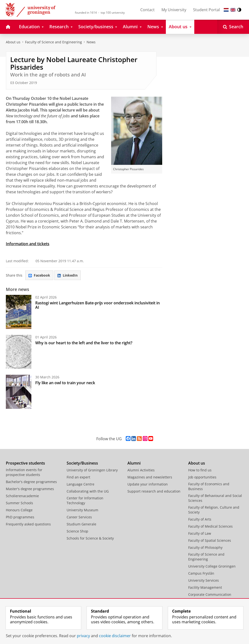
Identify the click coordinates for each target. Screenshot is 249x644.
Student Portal (206, 10)
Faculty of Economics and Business (209, 486)
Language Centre (80, 484)
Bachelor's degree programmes (31, 482)
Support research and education (154, 491)
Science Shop (77, 531)
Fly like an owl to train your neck (65, 383)
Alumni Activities (141, 470)
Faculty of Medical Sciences (210, 526)
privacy (83, 636)
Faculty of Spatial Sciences (210, 540)
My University (174, 10)
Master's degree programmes (30, 489)
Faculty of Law (200, 533)
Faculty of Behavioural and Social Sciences (215, 498)
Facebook (39, 275)
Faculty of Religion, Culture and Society (214, 510)
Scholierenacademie (22, 496)
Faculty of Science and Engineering (53, 42)
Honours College (19, 510)
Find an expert (78, 477)
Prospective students (25, 463)
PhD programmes (20, 517)
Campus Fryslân (201, 573)
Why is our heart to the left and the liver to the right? (84, 343)
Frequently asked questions (28, 524)
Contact (147, 10)
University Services (204, 580)
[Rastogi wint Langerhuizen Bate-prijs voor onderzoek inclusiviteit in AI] (19, 312)
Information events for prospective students (24, 472)
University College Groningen (212, 566)
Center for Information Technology (85, 500)
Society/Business (82, 463)
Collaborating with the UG (88, 491)
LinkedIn (67, 275)
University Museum (82, 510)
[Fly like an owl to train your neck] (19, 392)
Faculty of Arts (200, 519)
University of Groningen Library (92, 470)
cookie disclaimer (115, 636)
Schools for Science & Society (90, 538)
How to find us (200, 470)
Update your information (148, 484)
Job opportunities (202, 477)
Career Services (79, 517)
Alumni (134, 463)
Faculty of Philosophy (205, 547)
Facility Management (205, 587)
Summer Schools (19, 503)
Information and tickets (28, 244)
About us (13, 42)
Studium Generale (81, 524)
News (91, 42)
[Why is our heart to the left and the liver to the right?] (19, 352)
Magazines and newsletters (150, 477)
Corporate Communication (210, 594)
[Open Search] (233, 27)
